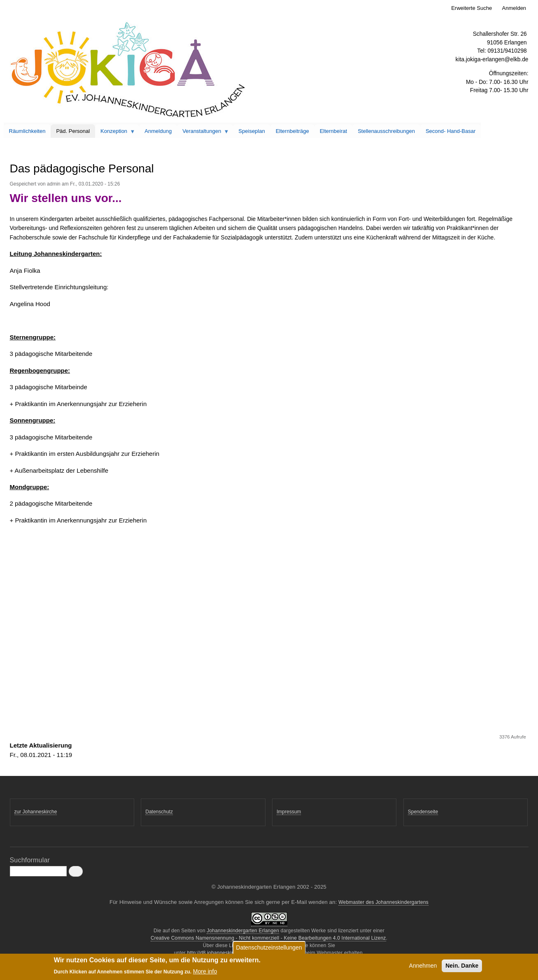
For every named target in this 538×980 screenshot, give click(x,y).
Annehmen (423, 967)
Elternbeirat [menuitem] (333, 131)
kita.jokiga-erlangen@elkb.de (492, 59)
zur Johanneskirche (36, 812)
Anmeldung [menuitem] (158, 131)
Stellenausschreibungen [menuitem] (386, 131)
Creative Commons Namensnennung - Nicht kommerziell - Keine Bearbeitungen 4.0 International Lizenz (268, 938)
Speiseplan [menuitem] (252, 131)
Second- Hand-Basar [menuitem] (451, 131)
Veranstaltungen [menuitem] (203, 133)
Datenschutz (159, 812)
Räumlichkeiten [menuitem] (27, 131)
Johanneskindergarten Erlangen (243, 931)
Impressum (289, 812)
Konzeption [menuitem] (115, 133)
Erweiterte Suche (472, 8)
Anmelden (514, 8)
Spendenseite (423, 812)
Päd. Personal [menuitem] (73, 131)
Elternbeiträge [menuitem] (292, 131)
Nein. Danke (462, 967)
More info (205, 973)
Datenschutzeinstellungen (269, 949)
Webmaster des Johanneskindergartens (383, 902)
